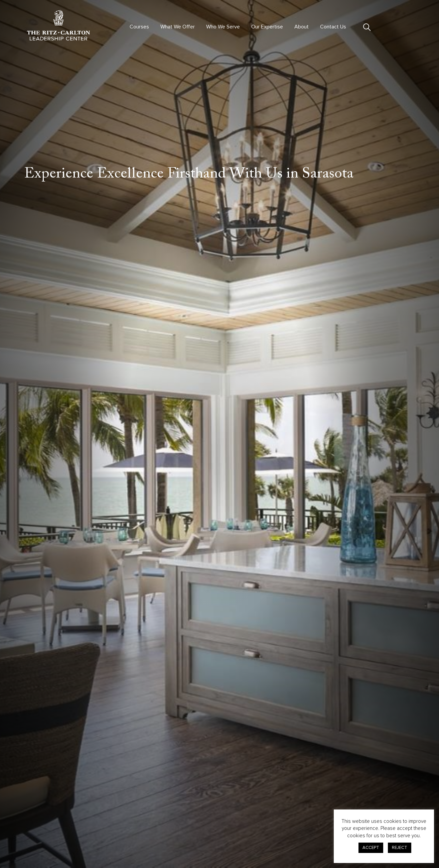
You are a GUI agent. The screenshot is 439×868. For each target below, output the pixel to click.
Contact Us (333, 27)
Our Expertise (267, 27)
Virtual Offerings (145, 821)
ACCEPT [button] (371, 848)
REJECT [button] (400, 848)
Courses (139, 27)
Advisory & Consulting (229, 821)
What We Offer (178, 27)
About (302, 27)
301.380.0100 (41, 840)
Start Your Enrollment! (320, 722)
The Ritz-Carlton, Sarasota (262, 309)
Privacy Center (307, 824)
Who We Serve (223, 27)
